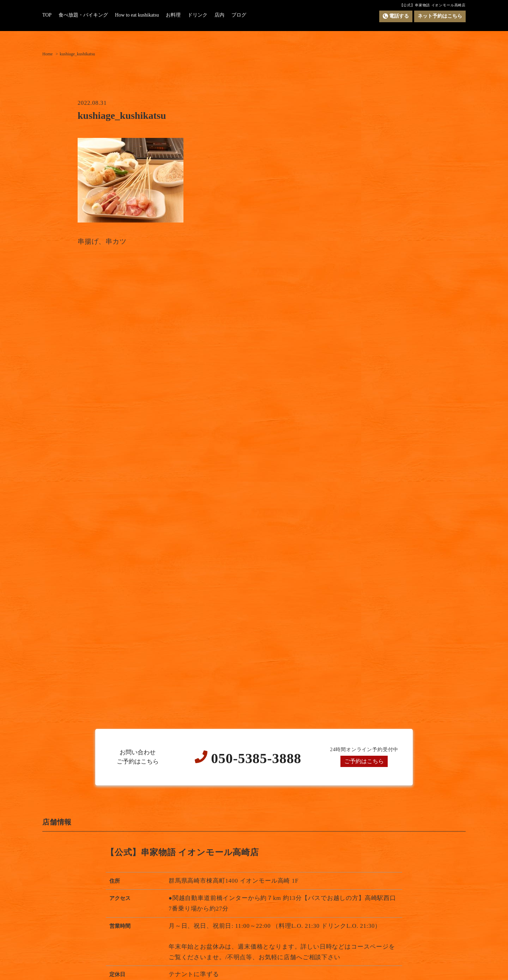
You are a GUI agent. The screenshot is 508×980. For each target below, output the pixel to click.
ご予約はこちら (364, 761)
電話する (396, 16)
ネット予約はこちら (440, 16)
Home (47, 54)
